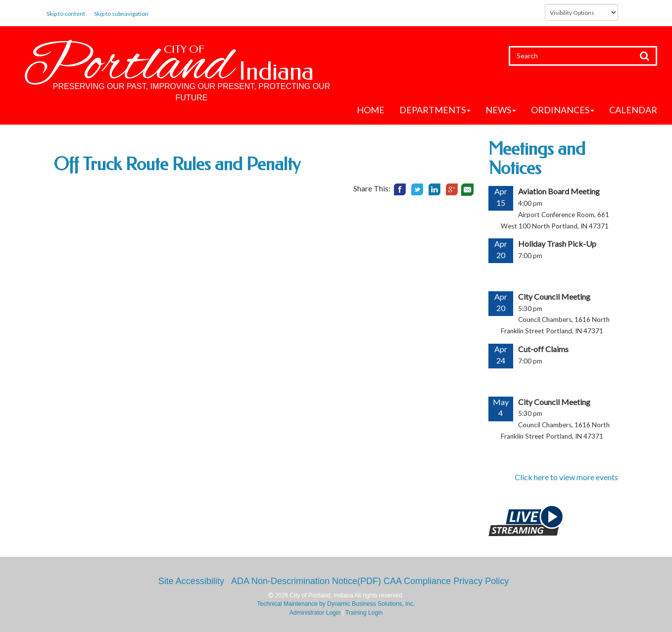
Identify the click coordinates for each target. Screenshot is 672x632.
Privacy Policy (481, 581)
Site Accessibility (191, 581)
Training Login (364, 613)
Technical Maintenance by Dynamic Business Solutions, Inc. (336, 604)
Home (371, 110)
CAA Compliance (417, 581)
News (501, 110)
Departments (435, 110)
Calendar (633, 110)
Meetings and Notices (537, 159)
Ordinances (563, 110)
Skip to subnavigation (121, 14)
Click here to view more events (566, 477)
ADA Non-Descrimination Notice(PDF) (306, 581)
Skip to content (66, 14)
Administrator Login (315, 613)
